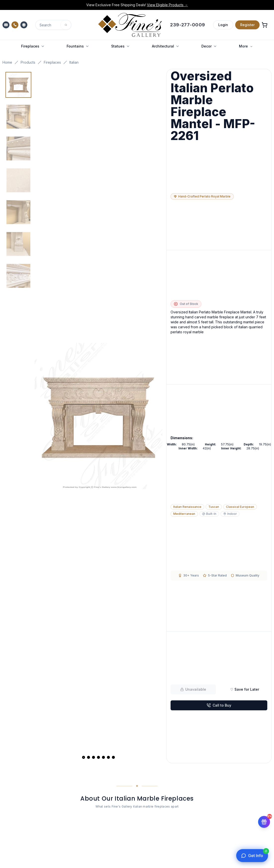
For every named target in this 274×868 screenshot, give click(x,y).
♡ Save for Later (245, 689)
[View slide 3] (93, 757)
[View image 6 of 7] (18, 244)
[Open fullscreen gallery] (98, 416)
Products (28, 62)
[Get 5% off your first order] (264, 819)
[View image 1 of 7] (18, 85)
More (246, 46)
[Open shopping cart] (265, 25)
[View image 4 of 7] (18, 180)
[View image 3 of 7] (18, 148)
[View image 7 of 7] (18, 276)
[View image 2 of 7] (18, 117)
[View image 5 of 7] (18, 212)
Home (7, 62)
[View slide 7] (113, 757)
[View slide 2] (89, 757)
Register (247, 25)
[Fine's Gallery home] (130, 25)
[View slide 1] (84, 757)
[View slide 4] (98, 757)
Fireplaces (52, 62)
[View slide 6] (108, 757)
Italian (74, 62)
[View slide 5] (103, 757)
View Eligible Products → (167, 5)
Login (223, 25)
